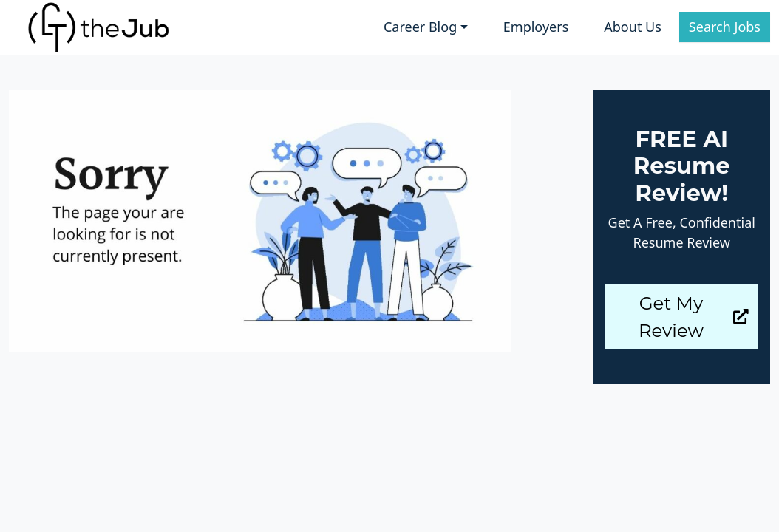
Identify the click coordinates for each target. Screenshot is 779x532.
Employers (536, 27)
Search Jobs (725, 27)
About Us (633, 27)
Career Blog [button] (420, 27)
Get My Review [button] (694, 317)
